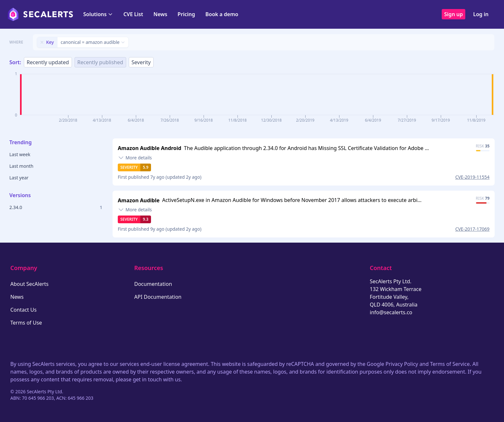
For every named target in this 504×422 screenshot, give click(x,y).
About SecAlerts (29, 284)
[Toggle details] (135, 158)
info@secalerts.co (391, 312)
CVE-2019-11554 (472, 177)
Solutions (98, 14)
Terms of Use (26, 323)
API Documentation (158, 297)
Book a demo (222, 14)
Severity (141, 62)
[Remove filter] (42, 42)
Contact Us (23, 310)
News (160, 14)
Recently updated (48, 62)
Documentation (153, 284)
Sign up (454, 14)
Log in (481, 14)
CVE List (133, 14)
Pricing (186, 14)
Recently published (100, 62)
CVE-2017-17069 (472, 229)
